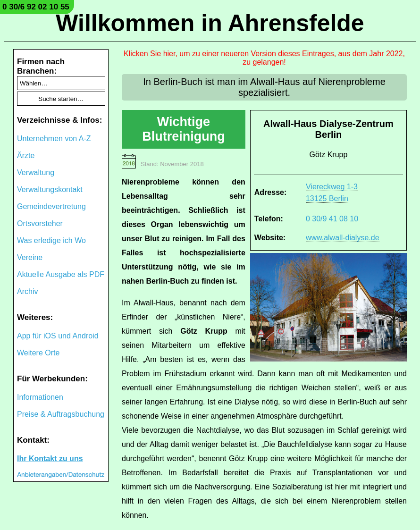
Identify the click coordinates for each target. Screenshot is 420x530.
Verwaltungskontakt (50, 189)
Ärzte (26, 156)
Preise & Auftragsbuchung (61, 414)
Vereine (30, 257)
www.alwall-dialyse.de (343, 238)
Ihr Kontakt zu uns (50, 458)
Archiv (27, 291)
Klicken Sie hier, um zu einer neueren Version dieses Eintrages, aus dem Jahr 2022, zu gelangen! (264, 58)
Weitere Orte (38, 353)
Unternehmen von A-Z (54, 139)
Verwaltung (36, 172)
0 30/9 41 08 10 (332, 219)
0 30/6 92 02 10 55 (36, 7)
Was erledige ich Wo (51, 240)
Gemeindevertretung (51, 206)
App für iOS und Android (58, 336)
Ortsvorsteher (40, 223)
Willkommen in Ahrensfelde (210, 23)
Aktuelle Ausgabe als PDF (61, 274)
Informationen (40, 397)
